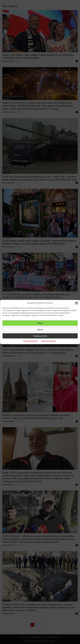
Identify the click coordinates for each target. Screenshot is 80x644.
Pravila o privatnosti (31, 341)
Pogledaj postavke (40, 336)
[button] (77, 303)
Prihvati (40, 323)
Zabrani (40, 329)
